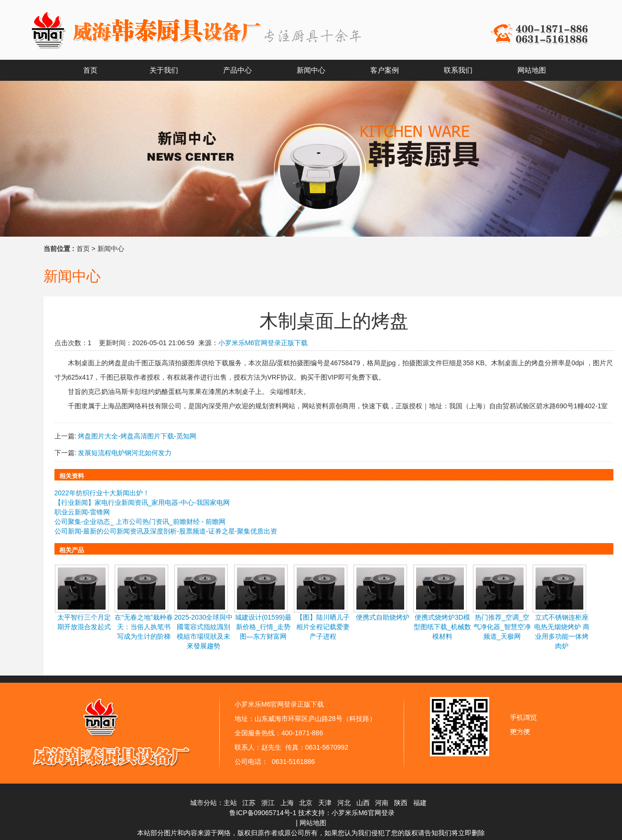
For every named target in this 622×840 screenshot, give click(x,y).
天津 (325, 803)
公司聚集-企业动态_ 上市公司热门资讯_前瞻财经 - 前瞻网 (140, 522)
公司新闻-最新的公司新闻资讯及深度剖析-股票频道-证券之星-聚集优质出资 (166, 531)
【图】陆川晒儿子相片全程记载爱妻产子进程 (323, 627)
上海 (287, 803)
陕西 (401, 803)
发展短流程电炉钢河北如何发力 (125, 453)
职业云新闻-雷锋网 (82, 512)
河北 (344, 803)
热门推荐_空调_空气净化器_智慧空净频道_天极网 (502, 627)
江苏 (249, 803)
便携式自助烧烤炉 (383, 617)
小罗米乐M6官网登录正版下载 (263, 343)
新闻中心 (111, 249)
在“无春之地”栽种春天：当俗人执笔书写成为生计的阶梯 (144, 627)
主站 (230, 803)
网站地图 (313, 823)
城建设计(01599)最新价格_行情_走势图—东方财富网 (263, 627)
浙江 (268, 803)
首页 (83, 249)
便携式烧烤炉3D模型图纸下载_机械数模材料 (442, 627)
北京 (306, 803)
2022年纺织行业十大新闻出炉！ (102, 493)
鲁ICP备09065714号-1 (263, 813)
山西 (363, 803)
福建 (420, 803)
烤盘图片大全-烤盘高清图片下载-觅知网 (137, 436)
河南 (382, 803)
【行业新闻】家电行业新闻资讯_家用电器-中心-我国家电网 (142, 502)
